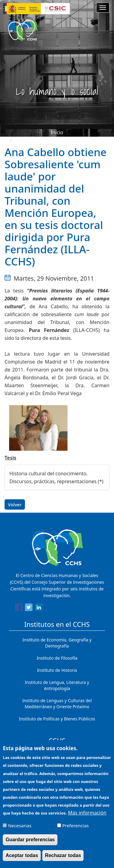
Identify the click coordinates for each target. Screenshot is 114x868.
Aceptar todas (22, 859)
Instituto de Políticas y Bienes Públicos (57, 719)
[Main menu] (103, 8)
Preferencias (76, 829)
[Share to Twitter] (29, 608)
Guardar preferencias (30, 844)
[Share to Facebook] (19, 608)
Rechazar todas (63, 859)
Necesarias (20, 829)
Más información (87, 817)
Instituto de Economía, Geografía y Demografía (57, 643)
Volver (15, 504)
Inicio (57, 132)
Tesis (10, 458)
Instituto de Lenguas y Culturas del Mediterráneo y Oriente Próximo (57, 704)
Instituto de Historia (57, 670)
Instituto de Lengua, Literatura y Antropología (57, 685)
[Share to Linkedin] (39, 608)
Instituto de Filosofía (57, 658)
